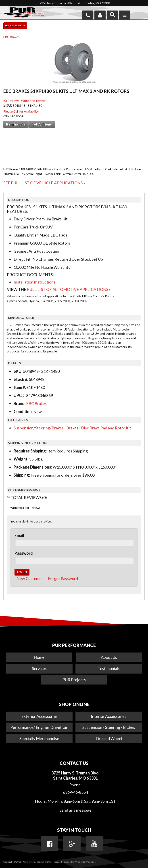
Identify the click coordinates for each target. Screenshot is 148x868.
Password (24, 553)
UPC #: (20, 395)
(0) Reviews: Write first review (24, 101)
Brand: (20, 403)
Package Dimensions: (33, 467)
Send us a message (75, 810)
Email (19, 535)
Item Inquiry (16, 124)
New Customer (30, 578)
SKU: (8, 105)
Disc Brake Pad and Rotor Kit (106, 428)
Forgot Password (63, 578)
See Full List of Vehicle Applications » (44, 183)
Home (39, 657)
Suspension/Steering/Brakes (39, 428)
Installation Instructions (34, 282)
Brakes (72, 428)
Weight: (21, 459)
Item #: (20, 387)
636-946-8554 (75, 792)
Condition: (23, 412)
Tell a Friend (42, 124)
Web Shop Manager (85, 862)
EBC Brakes (11, 37)
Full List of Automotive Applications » (69, 289)
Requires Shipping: (30, 451)
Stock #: (21, 379)
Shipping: (22, 475)
